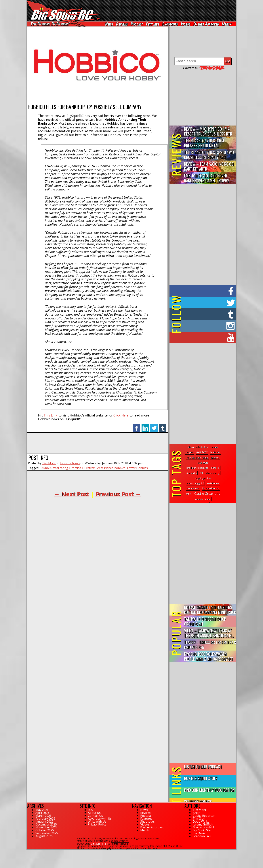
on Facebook (204, 291)
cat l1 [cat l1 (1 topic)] (189, 494)
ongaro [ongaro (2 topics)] (189, 452)
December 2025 (46, 824)
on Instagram (202, 326)
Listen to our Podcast (203, 766)
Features (153, 24)
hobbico (120, 468)
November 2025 (46, 827)
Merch (227, 24)
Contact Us (95, 816)
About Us (94, 813)
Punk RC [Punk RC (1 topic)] (215, 468)
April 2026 (42, 813)
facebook (136, 426)
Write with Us (97, 821)
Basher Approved (206, 24)
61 (28, 851)
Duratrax (88, 468)
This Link (50, 415)
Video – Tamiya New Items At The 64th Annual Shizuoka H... (209, 633)
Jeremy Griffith (203, 824)
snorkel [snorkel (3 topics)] (215, 458)
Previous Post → (118, 494)
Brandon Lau (202, 836)
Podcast (137, 24)
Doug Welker (202, 821)
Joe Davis (199, 833)
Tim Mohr (49, 463)
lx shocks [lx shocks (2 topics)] (215, 452)
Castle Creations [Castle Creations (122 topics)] (207, 493)
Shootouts (170, 24)
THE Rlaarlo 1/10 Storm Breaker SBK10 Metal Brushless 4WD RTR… (204, 143)
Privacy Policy (97, 824)
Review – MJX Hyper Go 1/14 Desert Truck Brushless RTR (208, 131)
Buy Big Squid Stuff (201, 778)
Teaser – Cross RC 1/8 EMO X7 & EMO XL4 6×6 (210, 645)
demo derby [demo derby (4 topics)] (213, 473)
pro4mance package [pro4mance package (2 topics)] (197, 468)
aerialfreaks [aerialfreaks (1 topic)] (213, 483)
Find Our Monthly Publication (209, 790)
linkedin (145, 426)
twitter (154, 426)
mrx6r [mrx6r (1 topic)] (215, 447)
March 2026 (43, 816)
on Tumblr (208, 314)
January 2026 (44, 821)
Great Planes (104, 468)
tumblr (163, 426)
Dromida (75, 468)
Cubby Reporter (204, 816)
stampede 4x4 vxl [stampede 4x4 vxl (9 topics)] (198, 447)
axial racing (60, 468)
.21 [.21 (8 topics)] (201, 473)
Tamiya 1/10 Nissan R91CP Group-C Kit (205, 621)
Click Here (121, 415)
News (109, 24)
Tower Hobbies (137, 468)
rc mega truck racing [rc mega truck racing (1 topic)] (197, 458)
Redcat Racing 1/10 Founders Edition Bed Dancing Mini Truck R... (210, 610)
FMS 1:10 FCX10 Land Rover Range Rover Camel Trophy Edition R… (207, 178)
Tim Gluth (199, 819)
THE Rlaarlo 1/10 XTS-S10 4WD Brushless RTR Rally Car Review (209, 155)
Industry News (70, 463)
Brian (196, 813)
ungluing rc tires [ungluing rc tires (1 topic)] (203, 478)
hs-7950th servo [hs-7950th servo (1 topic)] (211, 488)
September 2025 (47, 833)
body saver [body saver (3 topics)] (193, 488)
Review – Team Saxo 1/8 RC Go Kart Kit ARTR (209, 166)
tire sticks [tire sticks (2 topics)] (192, 473)
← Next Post (72, 494)
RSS (90, 810)
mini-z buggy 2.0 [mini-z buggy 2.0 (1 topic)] (195, 483)
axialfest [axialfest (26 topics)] (202, 452)
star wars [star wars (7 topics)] (203, 463)
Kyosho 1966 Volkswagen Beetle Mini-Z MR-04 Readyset (209, 656)
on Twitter (208, 302)
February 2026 (45, 819)
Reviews (122, 24)
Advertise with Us (100, 819)
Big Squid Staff (203, 830)
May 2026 (42, 810)
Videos (186, 24)
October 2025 (45, 830)
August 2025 (44, 836)
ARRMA (46, 468)
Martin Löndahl (203, 827)
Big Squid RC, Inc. (99, 844)
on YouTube (206, 337)
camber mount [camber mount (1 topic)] (203, 499)
